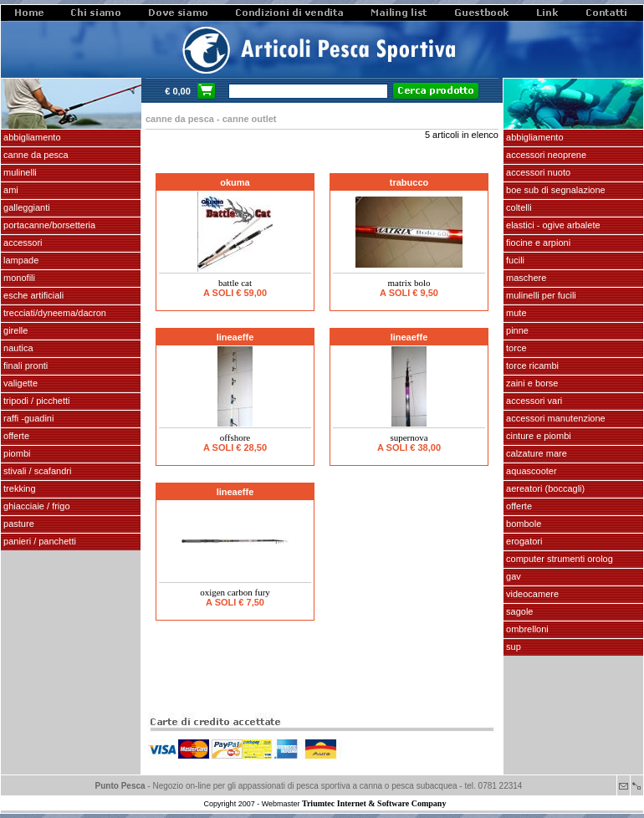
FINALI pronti (24, 366)
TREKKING (18, 488)
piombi (15, 453)
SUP (512, 647)
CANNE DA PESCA (35, 155)
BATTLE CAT (235, 283)
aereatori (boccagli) (544, 488)
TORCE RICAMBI (531, 366)
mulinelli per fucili (540, 295)
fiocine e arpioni (537, 243)
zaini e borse (531, 383)
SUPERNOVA (409, 437)
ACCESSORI (22, 243)
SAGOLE (518, 611)
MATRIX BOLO (409, 283)
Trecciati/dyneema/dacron (54, 313)
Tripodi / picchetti (36, 401)
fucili (514, 260)
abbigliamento (534, 137)
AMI (10, 190)
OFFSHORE (235, 437)
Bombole (522, 524)
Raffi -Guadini (27, 418)
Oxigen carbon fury (235, 592)
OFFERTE (15, 436)
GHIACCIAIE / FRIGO (36, 506)
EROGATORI (523, 541)
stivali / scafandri (36, 471)
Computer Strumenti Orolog (558, 559)
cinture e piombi (537, 436)
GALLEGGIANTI (26, 207)
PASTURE (18, 524)
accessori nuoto (537, 172)
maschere (525, 278)
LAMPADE (20, 260)
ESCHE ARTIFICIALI (32, 295)
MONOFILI (18, 278)
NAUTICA (17, 348)
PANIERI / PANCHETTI (38, 541)
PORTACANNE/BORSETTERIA (48, 225)
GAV (512, 576)
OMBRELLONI (526, 629)
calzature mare (535, 453)
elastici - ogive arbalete (552, 225)
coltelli (518, 207)
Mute (515, 313)
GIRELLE (14, 330)
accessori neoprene (545, 155)
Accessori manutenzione (555, 418)
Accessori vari (533, 401)
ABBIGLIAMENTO (31, 137)
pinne (516, 330)
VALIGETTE (19, 383)
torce (515, 348)
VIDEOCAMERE (531, 594)
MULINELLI (19, 172)
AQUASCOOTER (530, 471)
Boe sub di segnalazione (555, 190)
